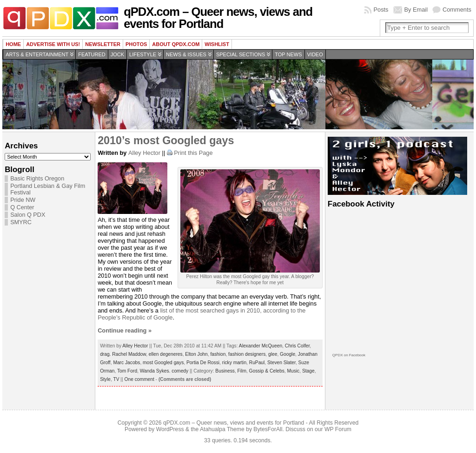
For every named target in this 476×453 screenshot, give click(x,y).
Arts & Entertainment (37, 54)
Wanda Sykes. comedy (164, 371)
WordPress (170, 429)
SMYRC (21, 222)
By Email (416, 10)
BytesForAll (268, 429)
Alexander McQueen (261, 346)
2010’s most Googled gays (166, 140)
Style (105, 379)
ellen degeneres (166, 354)
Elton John (196, 354)
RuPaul (257, 363)
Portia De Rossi (203, 363)
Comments (457, 10)
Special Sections (241, 54)
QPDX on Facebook (349, 355)
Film (242, 371)
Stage (308, 371)
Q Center (22, 207)
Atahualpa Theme (222, 429)
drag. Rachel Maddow (123, 354)
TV (116, 379)
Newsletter (103, 44)
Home (13, 44)
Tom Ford (127, 371)
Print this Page (193, 153)
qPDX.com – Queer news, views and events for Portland (218, 18)
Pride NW (23, 200)
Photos (136, 44)
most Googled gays (163, 363)
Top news (288, 54)
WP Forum (338, 429)
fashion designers (247, 354)
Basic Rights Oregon (37, 179)
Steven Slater (281, 363)
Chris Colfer (297, 346)
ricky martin (234, 363)
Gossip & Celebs (267, 371)
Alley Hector (144, 153)
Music (294, 371)
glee (273, 354)
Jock (117, 54)
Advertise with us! (53, 44)
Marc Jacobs (126, 363)
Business (225, 371)
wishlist (217, 44)
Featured (92, 54)
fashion (218, 354)
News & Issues (186, 54)
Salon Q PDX (28, 215)
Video (315, 54)
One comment (139, 379)
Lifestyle (143, 54)
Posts (381, 10)
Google (288, 354)
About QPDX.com (176, 44)
